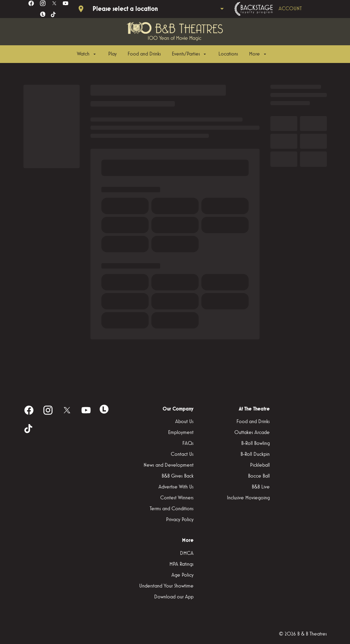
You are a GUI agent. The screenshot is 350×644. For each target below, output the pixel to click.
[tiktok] (54, 15)
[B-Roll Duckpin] (255, 454)
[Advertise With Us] (176, 487)
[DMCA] (187, 553)
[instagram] (43, 3)
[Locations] (228, 54)
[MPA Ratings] (181, 564)
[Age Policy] (182, 575)
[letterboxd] (43, 14)
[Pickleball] (260, 465)
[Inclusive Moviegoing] (248, 498)
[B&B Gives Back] (178, 476)
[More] (258, 54)
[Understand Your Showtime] (166, 586)
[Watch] (87, 54)
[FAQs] (188, 444)
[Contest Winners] (177, 498)
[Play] (112, 54)
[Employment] (181, 433)
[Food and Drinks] (144, 54)
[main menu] (172, 54)
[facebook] (31, 3)
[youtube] (65, 3)
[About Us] (184, 422)
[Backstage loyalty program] (278, 9)
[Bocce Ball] (259, 476)
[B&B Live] (261, 487)
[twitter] (54, 3)
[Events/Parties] (190, 54)
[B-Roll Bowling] (255, 444)
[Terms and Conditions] (172, 509)
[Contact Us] (182, 454)
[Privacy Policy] (180, 520)
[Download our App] (174, 597)
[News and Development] (169, 465)
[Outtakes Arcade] (252, 433)
